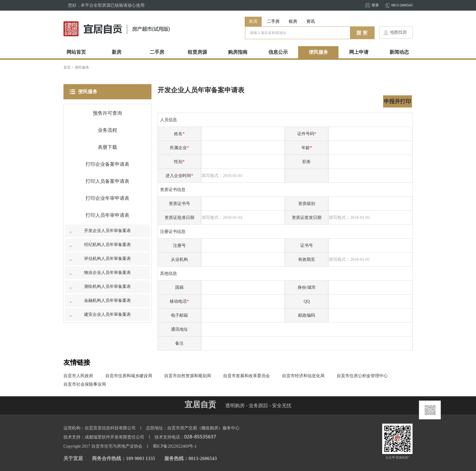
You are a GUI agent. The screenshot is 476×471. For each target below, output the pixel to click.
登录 (375, 5)
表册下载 (107, 147)
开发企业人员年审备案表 (107, 231)
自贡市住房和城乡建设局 (129, 376)
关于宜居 (73, 458)
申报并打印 (397, 101)
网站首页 (76, 52)
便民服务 (318, 52)
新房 (253, 21)
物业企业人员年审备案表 (107, 273)
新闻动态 (399, 52)
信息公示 (278, 52)
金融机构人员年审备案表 (107, 300)
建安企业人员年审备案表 (107, 314)
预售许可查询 (107, 113)
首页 (67, 67)
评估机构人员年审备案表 (107, 259)
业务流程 (107, 130)
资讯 (311, 21)
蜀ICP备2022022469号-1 (175, 446)
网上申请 (359, 52)
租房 (293, 21)
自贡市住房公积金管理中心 (362, 376)
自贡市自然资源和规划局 (188, 376)
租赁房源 (197, 52)
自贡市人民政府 (78, 376)
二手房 (273, 21)
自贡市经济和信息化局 (303, 376)
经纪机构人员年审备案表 (107, 245)
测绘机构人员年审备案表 (107, 287)
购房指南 (238, 52)
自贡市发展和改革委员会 (246, 376)
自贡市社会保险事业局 (85, 384)
